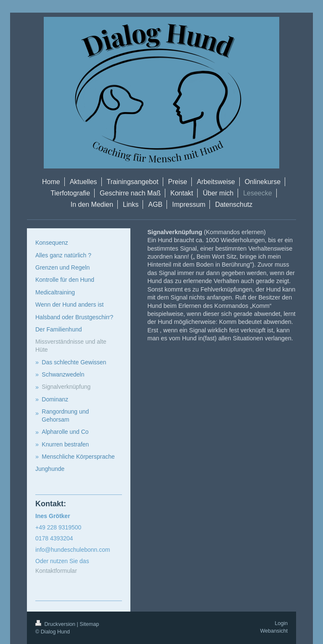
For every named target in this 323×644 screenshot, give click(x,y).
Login (281, 623)
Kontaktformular (56, 571)
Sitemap (89, 624)
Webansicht (274, 631)
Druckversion (56, 624)
